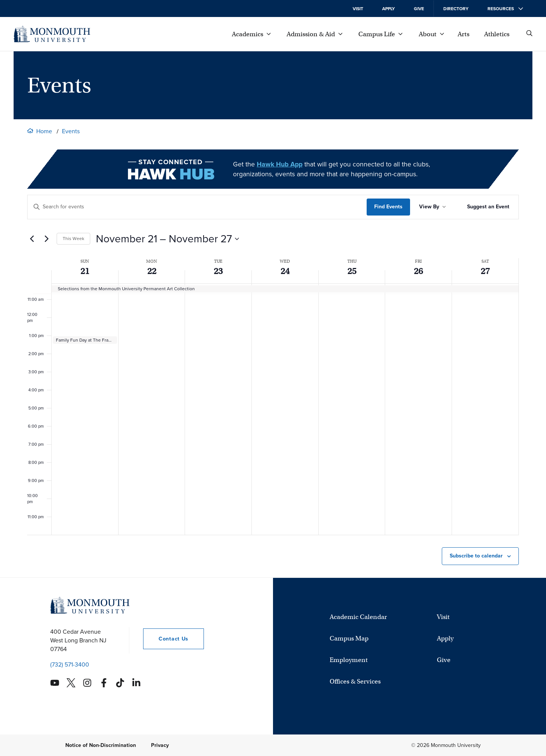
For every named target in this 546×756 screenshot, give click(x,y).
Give (419, 9)
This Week (73, 239)
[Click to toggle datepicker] (167, 239)
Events (71, 131)
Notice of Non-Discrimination (101, 745)
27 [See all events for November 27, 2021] (485, 271)
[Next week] (46, 239)
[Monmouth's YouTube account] (55, 683)
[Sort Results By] (433, 207)
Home (44, 131)
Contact (166, 639)
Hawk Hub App (280, 164)
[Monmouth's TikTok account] (120, 683)
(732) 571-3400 (70, 664)
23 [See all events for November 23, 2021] (218, 271)
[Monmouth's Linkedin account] (136, 683)
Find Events (388, 207)
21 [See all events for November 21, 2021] (85, 271)
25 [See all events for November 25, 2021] (352, 271)
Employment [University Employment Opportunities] (349, 660)
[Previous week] (32, 239)
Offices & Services (355, 681)
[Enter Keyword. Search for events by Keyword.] (197, 207)
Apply (389, 9)
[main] (273, 386)
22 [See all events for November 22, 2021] (152, 271)
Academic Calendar (358, 617)
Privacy (160, 745)
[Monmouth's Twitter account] (71, 683)
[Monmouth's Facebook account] (104, 683)
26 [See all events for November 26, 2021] (418, 271)
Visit (358, 9)
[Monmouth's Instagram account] (87, 683)
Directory (456, 9)
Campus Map (349, 638)
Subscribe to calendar (476, 556)
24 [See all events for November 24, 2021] (285, 271)
